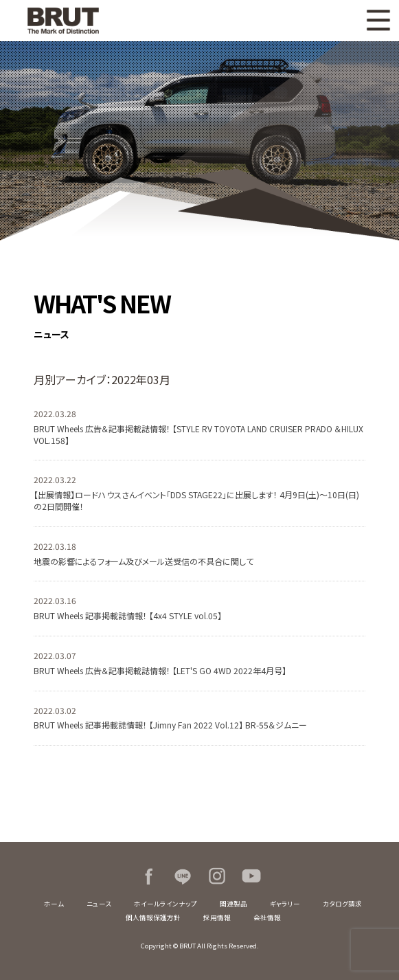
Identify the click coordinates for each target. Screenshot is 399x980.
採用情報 (217, 917)
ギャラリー (285, 904)
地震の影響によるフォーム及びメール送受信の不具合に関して (144, 561)
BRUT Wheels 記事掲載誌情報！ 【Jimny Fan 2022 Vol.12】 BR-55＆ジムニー (170, 725)
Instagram (217, 876)
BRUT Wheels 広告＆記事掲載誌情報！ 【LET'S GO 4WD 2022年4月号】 (160, 670)
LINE (183, 876)
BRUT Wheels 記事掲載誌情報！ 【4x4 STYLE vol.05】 (128, 615)
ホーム (54, 904)
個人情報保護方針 (153, 917)
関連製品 (233, 904)
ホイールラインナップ (166, 904)
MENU (378, 21)
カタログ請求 (342, 904)
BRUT (67, 21)
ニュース (99, 904)
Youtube (251, 876)
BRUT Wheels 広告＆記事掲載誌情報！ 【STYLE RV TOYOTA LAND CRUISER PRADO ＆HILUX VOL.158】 (198, 434)
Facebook (148, 876)
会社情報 (267, 917)
